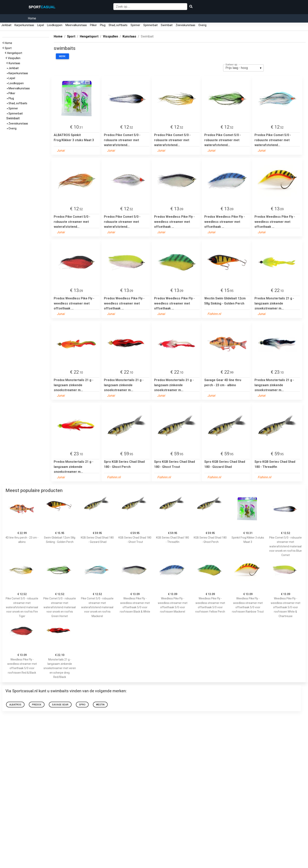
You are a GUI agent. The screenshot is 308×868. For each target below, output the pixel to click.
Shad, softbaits (118, 25)
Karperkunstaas (24, 25)
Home (32, 18)
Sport (9, 48)
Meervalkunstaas (76, 25)
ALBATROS (15, 705)
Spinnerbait (150, 25)
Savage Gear (60, 705)
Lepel (41, 25)
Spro (82, 705)
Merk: (62, 56)
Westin (100, 705)
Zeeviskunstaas (185, 25)
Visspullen (15, 58)
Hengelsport (15, 53)
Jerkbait (6, 25)
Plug (103, 25)
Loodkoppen (55, 25)
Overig (202, 25)
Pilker (93, 25)
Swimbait (167, 25)
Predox (37, 705)
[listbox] (243, 68)
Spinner (135, 25)
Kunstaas (15, 63)
